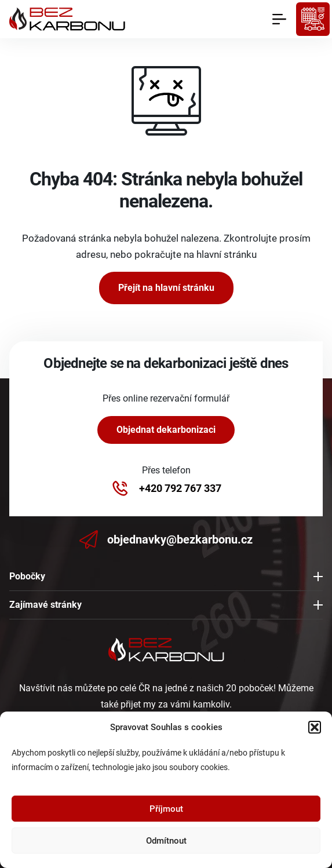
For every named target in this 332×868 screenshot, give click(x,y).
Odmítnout (166, 841)
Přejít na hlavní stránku (166, 288)
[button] (315, 727)
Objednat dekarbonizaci (166, 430)
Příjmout (166, 809)
